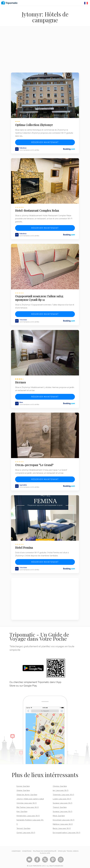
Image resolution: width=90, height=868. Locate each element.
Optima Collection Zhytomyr (34, 124)
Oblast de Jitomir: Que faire (27, 792)
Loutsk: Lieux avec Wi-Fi (62, 796)
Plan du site (45, 851)
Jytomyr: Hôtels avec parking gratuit (30, 796)
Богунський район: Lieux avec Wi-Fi (67, 830)
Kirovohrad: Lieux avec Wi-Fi (64, 817)
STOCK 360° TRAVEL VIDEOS (68, 849)
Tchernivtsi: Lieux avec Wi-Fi (63, 792)
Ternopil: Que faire (23, 826)
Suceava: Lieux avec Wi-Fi (63, 801)
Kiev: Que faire (22, 809)
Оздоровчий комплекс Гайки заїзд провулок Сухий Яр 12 (39, 297)
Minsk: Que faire (59, 813)
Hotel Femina (24, 545)
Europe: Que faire (23, 784)
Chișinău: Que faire (60, 784)
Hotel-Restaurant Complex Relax (37, 210)
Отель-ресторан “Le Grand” (35, 463)
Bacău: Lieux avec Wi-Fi (62, 826)
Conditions (27, 849)
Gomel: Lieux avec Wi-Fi (26, 830)
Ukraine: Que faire (23, 788)
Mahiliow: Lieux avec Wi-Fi (63, 822)
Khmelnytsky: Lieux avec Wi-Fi (28, 813)
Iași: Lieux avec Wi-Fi (61, 788)
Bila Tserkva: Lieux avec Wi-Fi (28, 805)
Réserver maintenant (45, 142)
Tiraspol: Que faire (60, 805)
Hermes (21, 381)
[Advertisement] (45, 51)
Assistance (16, 849)
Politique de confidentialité (45, 849)
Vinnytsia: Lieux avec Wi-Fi (27, 801)
